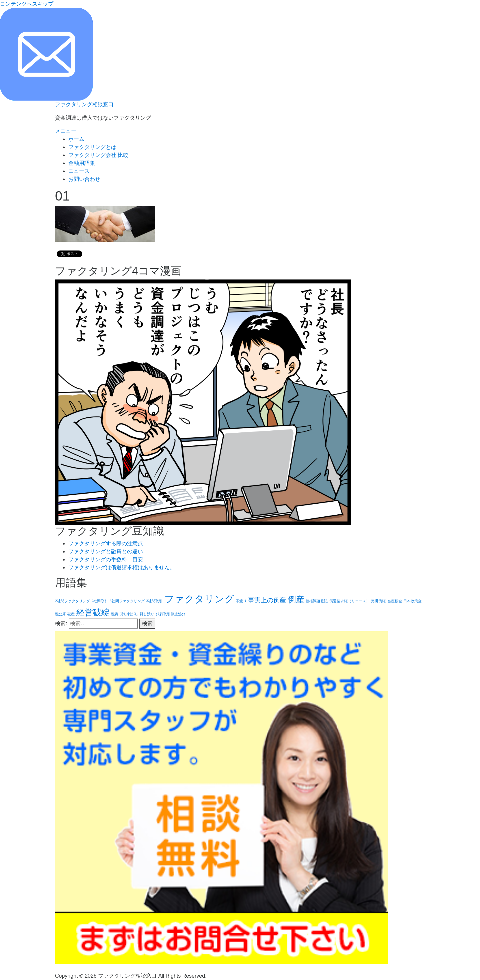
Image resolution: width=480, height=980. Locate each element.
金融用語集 (82, 163)
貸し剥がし (129, 614)
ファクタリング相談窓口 (84, 104)
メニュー (66, 131)
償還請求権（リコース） (349, 601)
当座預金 (395, 601)
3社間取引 (154, 601)
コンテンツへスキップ (27, 4)
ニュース (79, 171)
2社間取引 (100, 601)
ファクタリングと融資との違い (106, 551)
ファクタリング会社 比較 (98, 155)
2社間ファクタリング (72, 601)
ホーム (76, 139)
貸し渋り (147, 614)
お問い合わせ (84, 179)
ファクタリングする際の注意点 (106, 543)
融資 (115, 614)
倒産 (296, 599)
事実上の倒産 (267, 600)
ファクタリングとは (92, 147)
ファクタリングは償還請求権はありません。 (122, 567)
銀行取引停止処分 (171, 614)
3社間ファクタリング (127, 601)
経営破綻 (93, 612)
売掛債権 (378, 601)
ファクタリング (199, 599)
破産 (71, 614)
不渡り (241, 601)
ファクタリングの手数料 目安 (106, 559)
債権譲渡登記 (317, 601)
